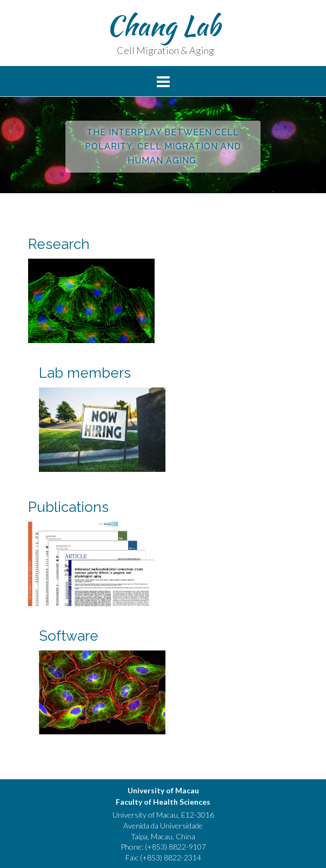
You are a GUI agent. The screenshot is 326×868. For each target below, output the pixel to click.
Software (69, 636)
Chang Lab (163, 25)
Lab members (85, 373)
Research (59, 244)
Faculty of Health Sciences (163, 802)
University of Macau (163, 790)
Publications (68, 507)
